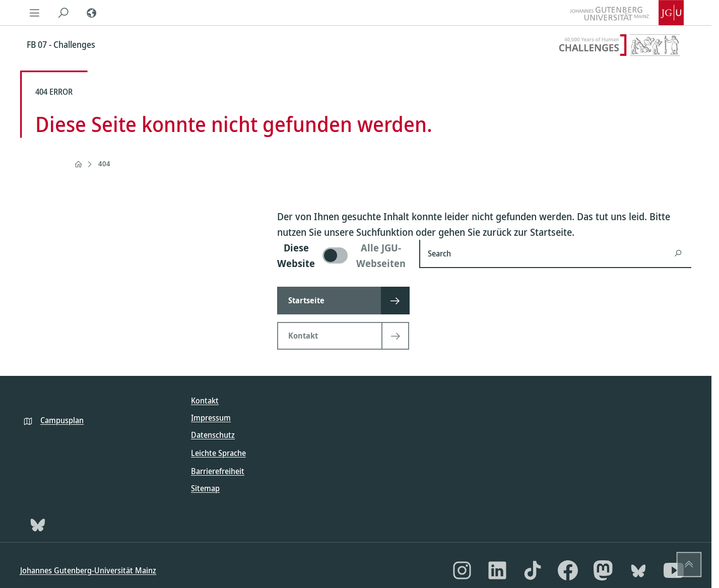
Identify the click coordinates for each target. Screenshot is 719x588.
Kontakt (205, 401)
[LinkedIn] (497, 570)
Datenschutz (213, 435)
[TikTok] (533, 570)
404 (104, 164)
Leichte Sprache (218, 453)
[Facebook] (568, 570)
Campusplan (62, 420)
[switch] (342, 255)
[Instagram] (462, 570)
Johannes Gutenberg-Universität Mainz (88, 570)
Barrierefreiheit (218, 471)
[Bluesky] (38, 525)
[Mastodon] (603, 570)
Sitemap (205, 488)
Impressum (211, 418)
